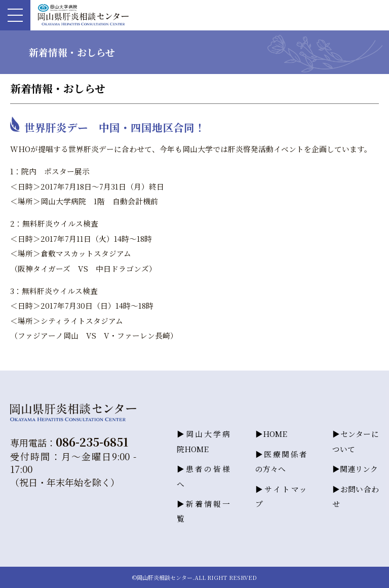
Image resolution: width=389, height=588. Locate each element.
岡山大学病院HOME (203, 441)
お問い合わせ (356, 496)
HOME (275, 434)
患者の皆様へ (203, 476)
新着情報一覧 (203, 511)
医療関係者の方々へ (281, 461)
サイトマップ (281, 496)
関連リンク (359, 469)
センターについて (356, 441)
